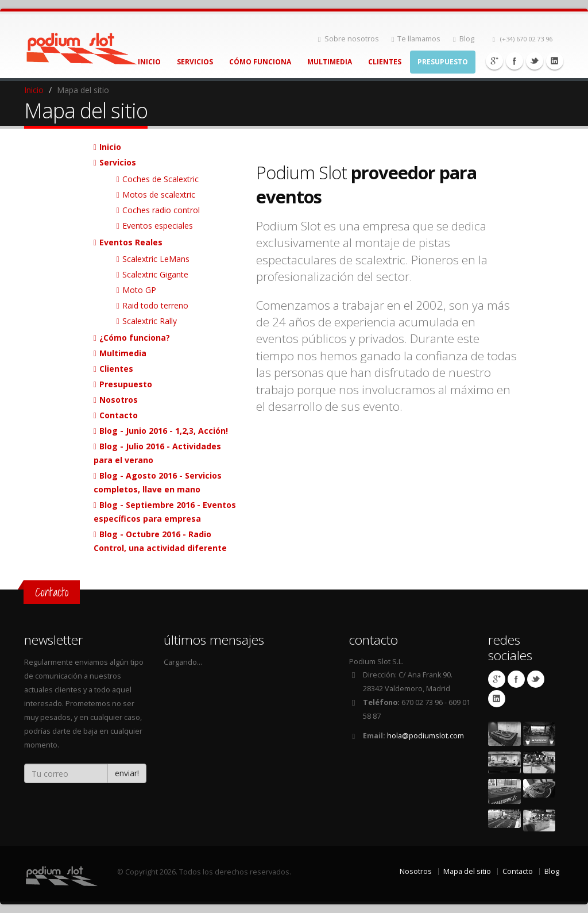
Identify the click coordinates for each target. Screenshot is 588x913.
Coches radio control (161, 210)
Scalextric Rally (150, 321)
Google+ (494, 61)
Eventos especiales (158, 226)
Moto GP (139, 290)
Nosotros (119, 400)
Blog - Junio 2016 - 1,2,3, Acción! (164, 431)
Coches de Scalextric (160, 179)
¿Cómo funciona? (135, 338)
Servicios (195, 62)
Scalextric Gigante (155, 274)
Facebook (514, 61)
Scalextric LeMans (156, 259)
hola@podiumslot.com (425, 736)
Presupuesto (443, 62)
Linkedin (555, 61)
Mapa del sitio (467, 871)
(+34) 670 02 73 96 (523, 39)
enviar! (127, 773)
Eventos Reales (131, 242)
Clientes (385, 62)
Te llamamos (416, 39)
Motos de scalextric (159, 194)
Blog (464, 39)
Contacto (119, 415)
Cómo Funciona (260, 62)
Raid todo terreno (155, 305)
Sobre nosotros (349, 39)
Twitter (535, 61)
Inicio (149, 62)
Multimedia (330, 62)
